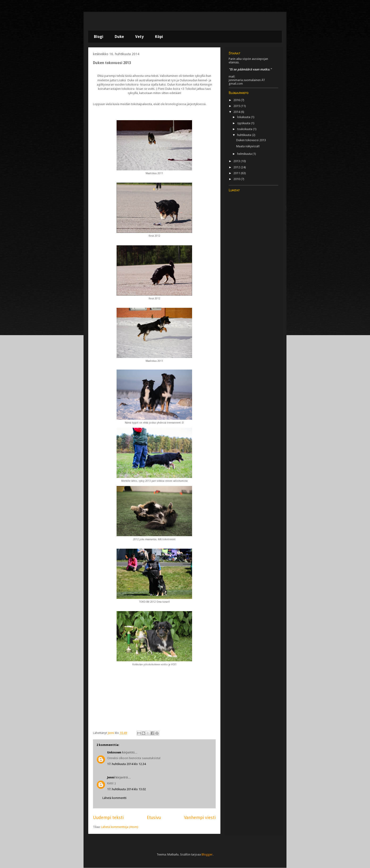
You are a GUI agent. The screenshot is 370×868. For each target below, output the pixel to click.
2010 (237, 179)
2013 (237, 161)
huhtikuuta (244, 135)
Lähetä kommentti (114, 798)
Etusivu (154, 817)
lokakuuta (244, 117)
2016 (237, 100)
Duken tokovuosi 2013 (251, 140)
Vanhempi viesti (200, 817)
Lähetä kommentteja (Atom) (120, 827)
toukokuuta (245, 129)
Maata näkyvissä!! (248, 146)
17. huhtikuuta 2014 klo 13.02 (126, 789)
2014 (237, 112)
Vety (139, 37)
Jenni (111, 777)
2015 (237, 106)
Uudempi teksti (108, 817)
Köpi (159, 37)
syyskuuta (244, 123)
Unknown (114, 752)
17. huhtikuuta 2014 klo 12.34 (126, 764)
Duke (119, 37)
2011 (237, 173)
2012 (237, 167)
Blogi (99, 37)
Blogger (207, 854)
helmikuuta (245, 154)
